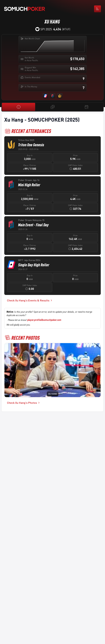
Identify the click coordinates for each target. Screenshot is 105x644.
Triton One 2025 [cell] (26, 140)
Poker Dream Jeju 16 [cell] (29, 180)
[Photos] (53, 107)
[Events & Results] (86, 107)
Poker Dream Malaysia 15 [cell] (31, 220)
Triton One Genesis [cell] (31, 145)
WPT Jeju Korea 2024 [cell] (29, 260)
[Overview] (19, 107)
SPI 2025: (51, 29)
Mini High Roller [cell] (29, 185)
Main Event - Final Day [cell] (33, 225)
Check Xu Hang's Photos (24, 403)
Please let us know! (35, 320)
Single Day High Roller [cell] (34, 265)
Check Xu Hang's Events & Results (30, 300)
